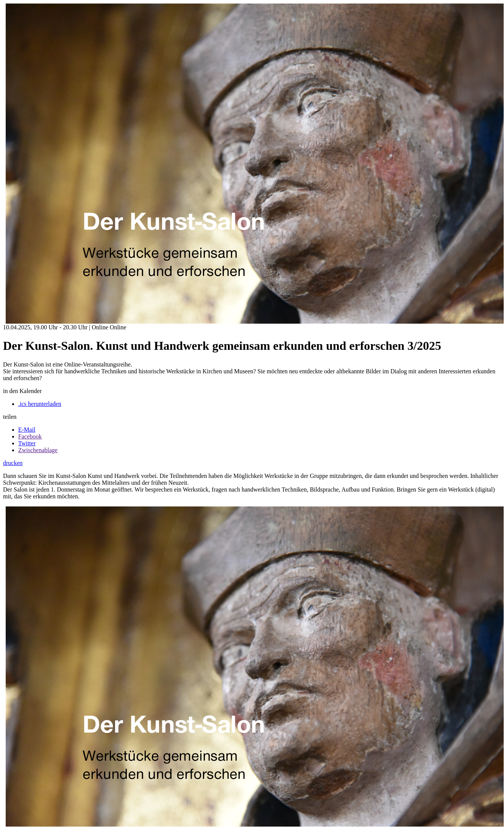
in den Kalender (22, 391)
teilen (10, 417)
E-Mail (27, 430)
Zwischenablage (38, 450)
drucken (13, 463)
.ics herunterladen (40, 404)
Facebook (30, 436)
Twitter (27, 443)
